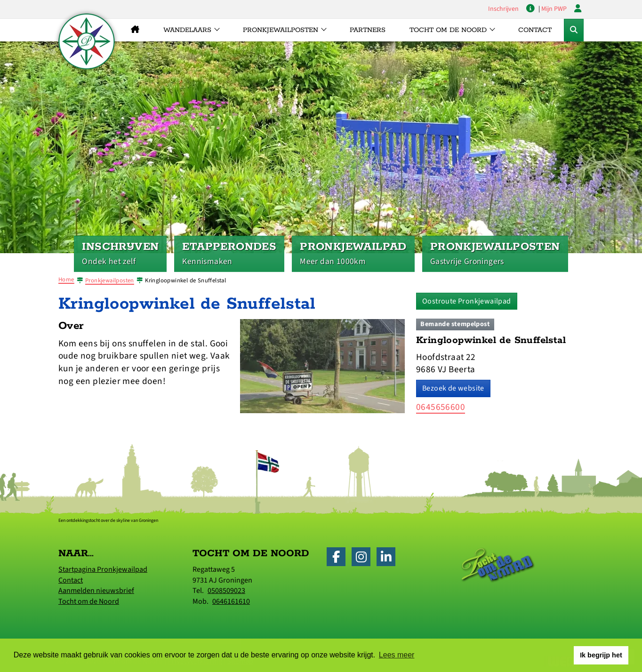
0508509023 (226, 591)
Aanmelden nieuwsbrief (96, 591)
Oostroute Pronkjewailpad (467, 301)
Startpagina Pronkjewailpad (103, 569)
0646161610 (231, 601)
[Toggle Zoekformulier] (574, 30)
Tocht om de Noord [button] (448, 30)
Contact (535, 30)
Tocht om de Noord (89, 601)
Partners (368, 30)
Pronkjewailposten (110, 280)
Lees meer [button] (397, 655)
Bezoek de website (453, 388)
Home (66, 280)
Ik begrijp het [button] (601, 655)
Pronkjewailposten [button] (281, 30)
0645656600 (441, 407)
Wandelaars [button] (187, 30)
